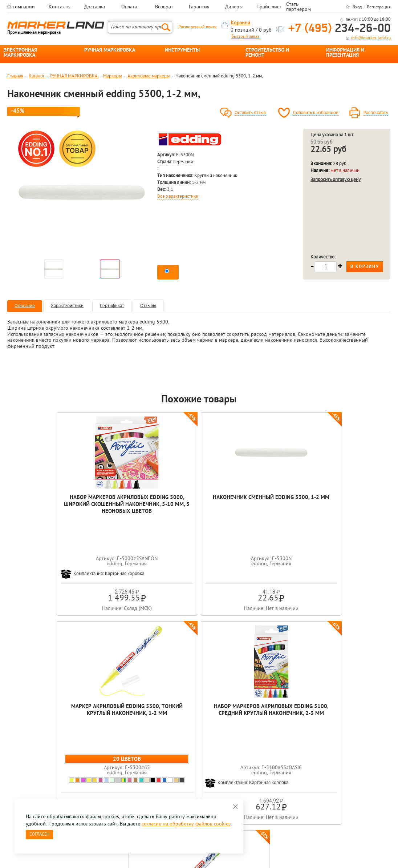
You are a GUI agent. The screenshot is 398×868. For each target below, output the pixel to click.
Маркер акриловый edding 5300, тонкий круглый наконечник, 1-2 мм (199, 508)
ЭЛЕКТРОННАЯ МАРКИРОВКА (20, 53)
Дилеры (234, 7)
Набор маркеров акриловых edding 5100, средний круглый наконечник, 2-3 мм (276, 508)
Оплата (129, 7)
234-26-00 (340, 29)
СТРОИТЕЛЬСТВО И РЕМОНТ (267, 53)
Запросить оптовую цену (336, 180)
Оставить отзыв (250, 113)
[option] (82, 192)
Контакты (60, 7)
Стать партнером (298, 7)
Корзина (240, 23)
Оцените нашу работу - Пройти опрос (75, 761)
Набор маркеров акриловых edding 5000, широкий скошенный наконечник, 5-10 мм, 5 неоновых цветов (46, 515)
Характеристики (67, 306)
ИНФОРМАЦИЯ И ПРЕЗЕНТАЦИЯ (345, 53)
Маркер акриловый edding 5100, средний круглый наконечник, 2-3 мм (352, 508)
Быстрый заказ (245, 37)
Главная (15, 76)
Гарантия (199, 7)
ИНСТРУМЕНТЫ (182, 51)
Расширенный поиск (198, 27)
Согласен (39, 835)
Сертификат (112, 306)
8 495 (45, 744)
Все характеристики (178, 197)
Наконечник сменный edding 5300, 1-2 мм (122, 501)
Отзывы (148, 306)
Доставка (95, 7)
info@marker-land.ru (371, 38)
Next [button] (390, 669)
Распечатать (376, 113)
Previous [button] (8, 669)
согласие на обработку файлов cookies (186, 824)
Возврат (164, 7)
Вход (357, 7)
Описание (25, 306)
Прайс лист (269, 7)
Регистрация (379, 7)
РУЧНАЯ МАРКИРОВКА (110, 51)
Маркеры (113, 76)
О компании (21, 7)
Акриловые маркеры (149, 76)
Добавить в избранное (316, 113)
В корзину (365, 267)
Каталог (37, 76)
